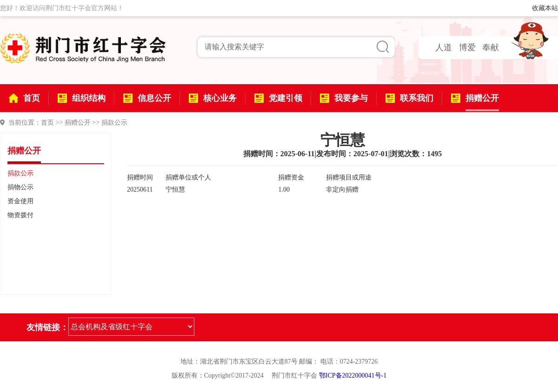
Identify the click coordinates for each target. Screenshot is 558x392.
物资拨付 (20, 215)
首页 (47, 123)
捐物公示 (20, 187)
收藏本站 (545, 8)
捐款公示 (114, 123)
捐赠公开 (78, 123)
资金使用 (20, 201)
